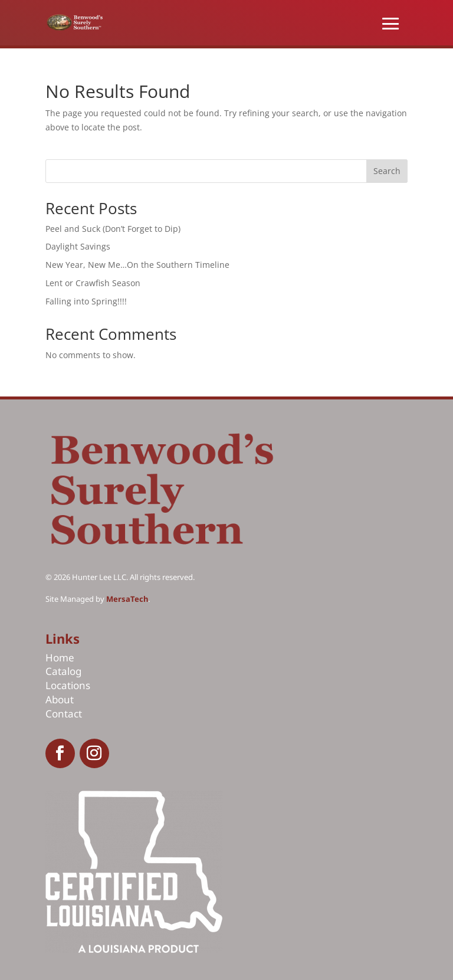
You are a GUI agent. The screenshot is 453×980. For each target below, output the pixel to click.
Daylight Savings (79, 246)
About (60, 699)
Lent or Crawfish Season (93, 283)
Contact (64, 714)
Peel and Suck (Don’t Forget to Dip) (113, 229)
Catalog (63, 671)
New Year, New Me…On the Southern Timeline (137, 265)
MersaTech (127, 599)
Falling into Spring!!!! (86, 301)
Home (60, 658)
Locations (68, 685)
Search (387, 171)
